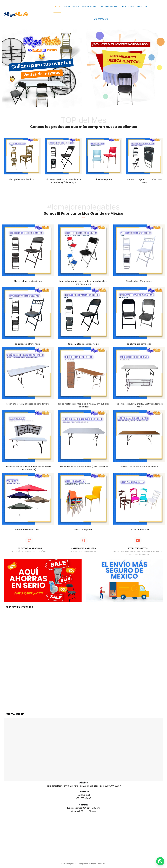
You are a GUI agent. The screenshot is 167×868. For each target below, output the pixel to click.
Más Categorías (101, 19)
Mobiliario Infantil (110, 6)
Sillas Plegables (71, 6)
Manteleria (142, 6)
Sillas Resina (128, 6)
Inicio (57, 6)
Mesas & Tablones (90, 6)
